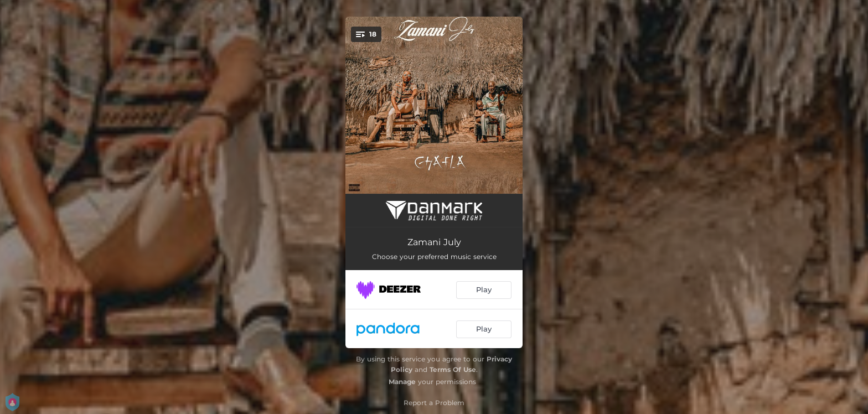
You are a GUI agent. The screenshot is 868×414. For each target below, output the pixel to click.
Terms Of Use (453, 369)
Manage (402, 382)
